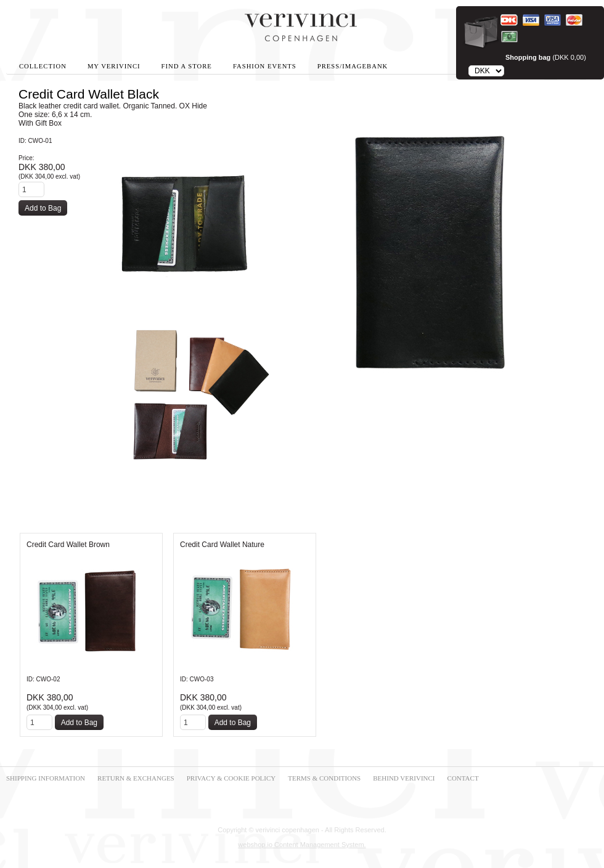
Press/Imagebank (353, 66)
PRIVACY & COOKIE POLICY (231, 778)
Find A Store (187, 66)
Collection (43, 66)
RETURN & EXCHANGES (136, 778)
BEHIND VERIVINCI (404, 778)
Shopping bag (528, 57)
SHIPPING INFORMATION (46, 778)
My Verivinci (114, 66)
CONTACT (463, 778)
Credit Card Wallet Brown (68, 545)
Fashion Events (265, 66)
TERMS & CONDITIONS (324, 778)
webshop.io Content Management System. (302, 845)
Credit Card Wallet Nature (222, 545)
